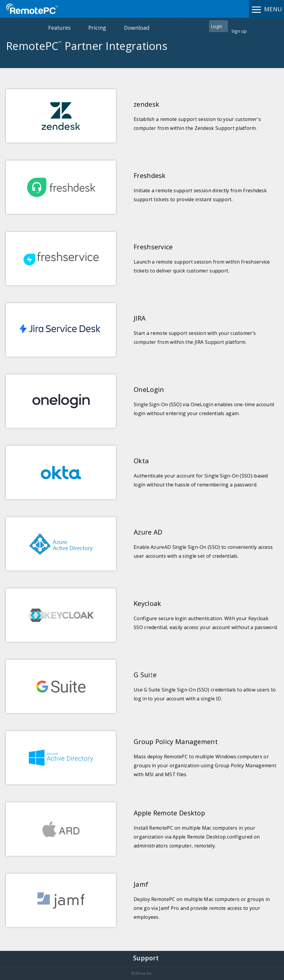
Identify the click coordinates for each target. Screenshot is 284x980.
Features (59, 28)
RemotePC (32, 9)
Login (217, 26)
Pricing (97, 28)
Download (137, 28)
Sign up (239, 31)
